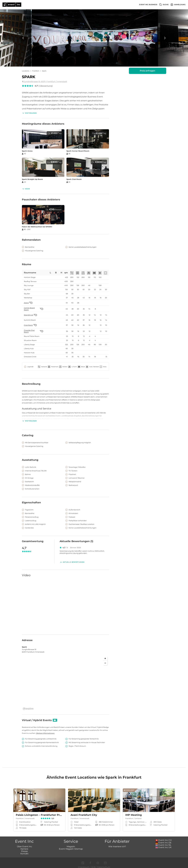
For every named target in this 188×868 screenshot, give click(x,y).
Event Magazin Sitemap (71, 846)
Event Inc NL (163, 842)
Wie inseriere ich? (117, 844)
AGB (93, 864)
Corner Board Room (29, 309)
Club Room (28, 325)
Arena (26, 303)
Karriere (24, 846)
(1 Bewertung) (46, 86)
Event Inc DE (164, 840)
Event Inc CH (164, 837)
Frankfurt (36, 71)
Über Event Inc (24, 844)
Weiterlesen (29, 113)
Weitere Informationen (45, 730)
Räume (27, 264)
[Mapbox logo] (28, 706)
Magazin (71, 844)
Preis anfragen (148, 71)
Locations (26, 71)
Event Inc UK (164, 845)
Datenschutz (104, 864)
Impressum (84, 864)
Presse (24, 848)
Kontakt (24, 851)
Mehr (26, 189)
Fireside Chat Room (29, 331)
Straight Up (29, 315)
